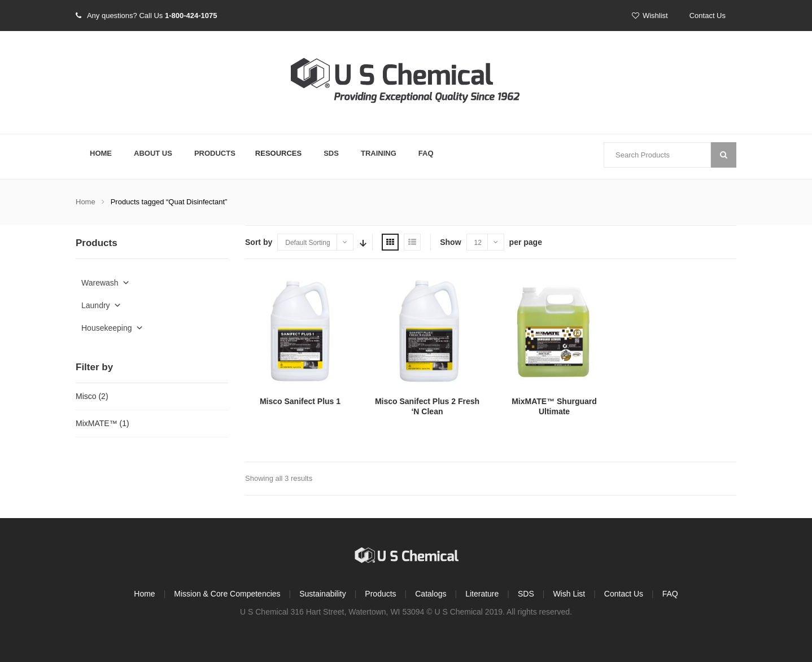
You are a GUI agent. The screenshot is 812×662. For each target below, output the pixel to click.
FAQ (426, 153)
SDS (331, 153)
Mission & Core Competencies (227, 594)
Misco (86, 396)
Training (379, 153)
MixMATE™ (97, 423)
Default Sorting (307, 243)
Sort (362, 242)
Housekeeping (112, 328)
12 (478, 243)
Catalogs (431, 594)
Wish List (569, 594)
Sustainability (323, 594)
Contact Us (708, 16)
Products (215, 153)
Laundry (101, 305)
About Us (153, 153)
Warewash (106, 283)
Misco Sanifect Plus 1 (300, 401)
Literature (482, 594)
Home (101, 153)
